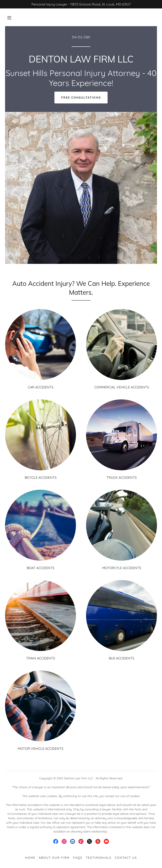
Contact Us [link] (126, 858)
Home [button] (30, 858)
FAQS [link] (78, 858)
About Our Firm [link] (54, 858)
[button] (9, 18)
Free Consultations (81, 98)
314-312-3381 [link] (81, 37)
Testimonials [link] (99, 858)
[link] (81, 61)
